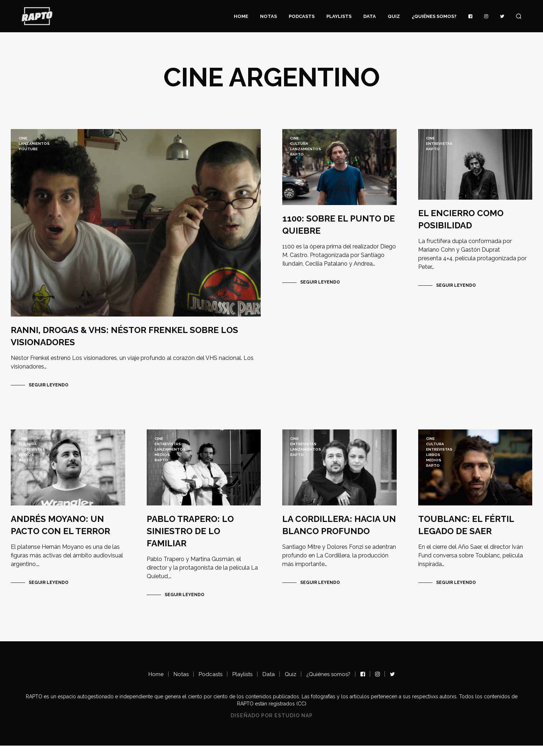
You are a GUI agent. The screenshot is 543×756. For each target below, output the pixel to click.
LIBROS (433, 460)
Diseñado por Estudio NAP (272, 726)
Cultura (299, 144)
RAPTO (297, 154)
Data (370, 16)
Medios (26, 460)
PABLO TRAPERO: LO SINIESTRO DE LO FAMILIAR (190, 541)
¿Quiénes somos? (434, 16)
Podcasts (302, 16)
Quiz (394, 16)
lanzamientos (34, 144)
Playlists (339, 16)
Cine (23, 138)
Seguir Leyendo (49, 390)
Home (241, 16)
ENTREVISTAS (439, 144)
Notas (268, 16)
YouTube (28, 149)
